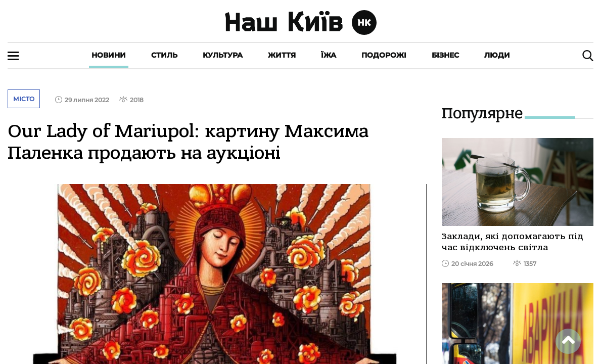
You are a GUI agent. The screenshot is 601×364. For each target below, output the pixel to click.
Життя (282, 55)
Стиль (164, 55)
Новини (109, 55)
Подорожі (384, 55)
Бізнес (445, 55)
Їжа (329, 55)
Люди (497, 55)
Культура (223, 55)
